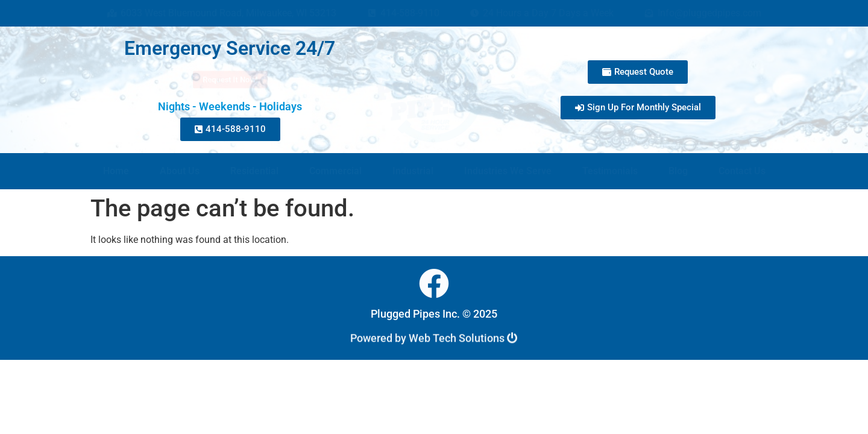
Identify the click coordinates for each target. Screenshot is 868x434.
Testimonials (610, 171)
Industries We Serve (508, 171)
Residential (254, 171)
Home (116, 171)
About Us (180, 171)
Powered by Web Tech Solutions (434, 340)
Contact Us (742, 171)
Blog (678, 171)
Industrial (413, 171)
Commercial (335, 171)
